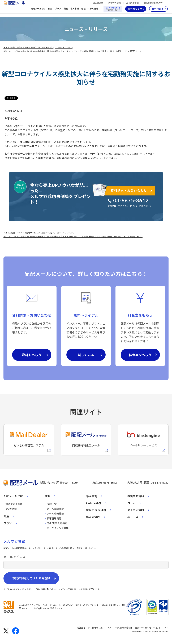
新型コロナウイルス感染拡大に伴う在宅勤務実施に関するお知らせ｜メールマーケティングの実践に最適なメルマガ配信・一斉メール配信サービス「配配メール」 (73, 51)
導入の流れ (98, 3)
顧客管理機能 (54, 519)
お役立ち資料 (115, 3)
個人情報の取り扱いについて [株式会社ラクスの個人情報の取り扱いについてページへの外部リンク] (50, 589)
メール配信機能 (55, 509)
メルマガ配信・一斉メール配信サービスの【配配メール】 (28, 47)
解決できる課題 (14, 504)
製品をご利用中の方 (153, 3)
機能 (66, 9)
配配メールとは (38, 9)
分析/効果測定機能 (57, 523)
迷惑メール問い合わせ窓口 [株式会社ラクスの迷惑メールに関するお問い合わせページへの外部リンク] (147, 628)
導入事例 (75, 9)
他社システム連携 (90, 9)
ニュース (133, 517)
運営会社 (81, 628)
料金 (50, 9)
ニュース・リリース (64, 47)
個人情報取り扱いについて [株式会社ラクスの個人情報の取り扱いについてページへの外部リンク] (100, 628)
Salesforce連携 (96, 510)
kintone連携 (94, 503)
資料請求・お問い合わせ (129, 190)
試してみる (86, 355)
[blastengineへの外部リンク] (143, 440)
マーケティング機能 (58, 528)
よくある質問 (132, 3)
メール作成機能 (55, 514)
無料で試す (158, 9)
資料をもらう (135, 9)
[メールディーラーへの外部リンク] (29, 440)
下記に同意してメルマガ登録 (31, 578)
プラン (58, 9)
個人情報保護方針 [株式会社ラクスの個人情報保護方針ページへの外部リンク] (124, 628)
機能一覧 (52, 504)
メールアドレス (14, 557)
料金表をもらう (140, 355)
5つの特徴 (11, 509)
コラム (131, 503)
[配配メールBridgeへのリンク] (86, 440)
